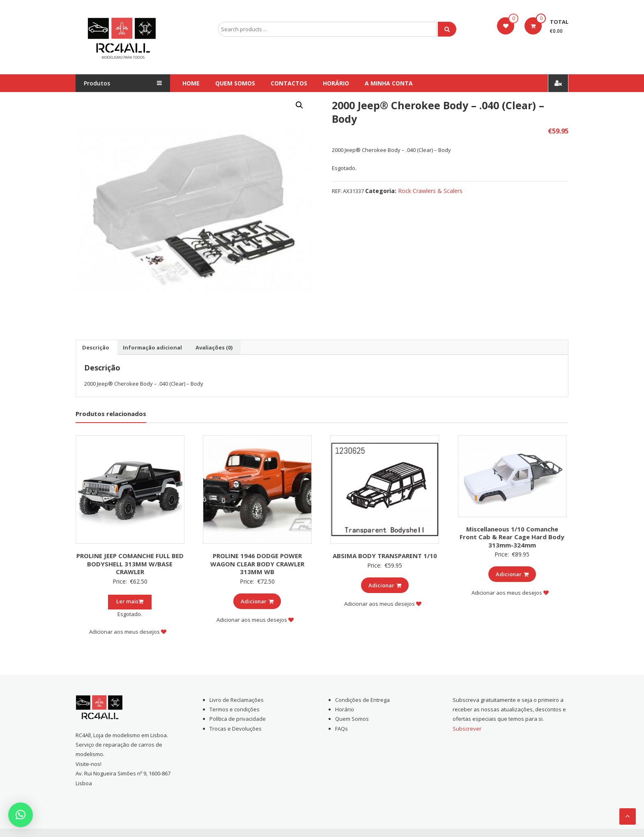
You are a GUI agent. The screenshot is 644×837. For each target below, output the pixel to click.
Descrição (96, 347)
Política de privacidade (238, 719)
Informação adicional (152, 347)
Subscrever (467, 729)
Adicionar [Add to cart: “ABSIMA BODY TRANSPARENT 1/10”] (385, 585)
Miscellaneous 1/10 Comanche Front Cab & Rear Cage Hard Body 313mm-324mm (512, 537)
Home (191, 83)
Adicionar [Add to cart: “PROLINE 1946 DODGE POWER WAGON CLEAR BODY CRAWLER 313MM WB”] (257, 601)
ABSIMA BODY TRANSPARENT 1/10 (385, 556)
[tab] (96, 347)
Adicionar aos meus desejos (128, 632)
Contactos (289, 83)
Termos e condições (235, 709)
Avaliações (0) (214, 347)
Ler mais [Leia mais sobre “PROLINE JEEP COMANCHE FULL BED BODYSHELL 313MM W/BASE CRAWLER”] (130, 601)
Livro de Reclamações (237, 700)
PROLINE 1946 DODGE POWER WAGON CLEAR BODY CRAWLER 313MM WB (257, 564)
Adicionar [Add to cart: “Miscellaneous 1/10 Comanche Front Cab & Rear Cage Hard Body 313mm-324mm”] (512, 574)
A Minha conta (389, 83)
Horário (336, 83)
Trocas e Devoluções (236, 729)
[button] (21, 815)
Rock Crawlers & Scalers (430, 191)
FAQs (342, 729)
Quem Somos (235, 83)
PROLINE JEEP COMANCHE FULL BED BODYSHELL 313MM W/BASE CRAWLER (130, 564)
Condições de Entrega (362, 700)
